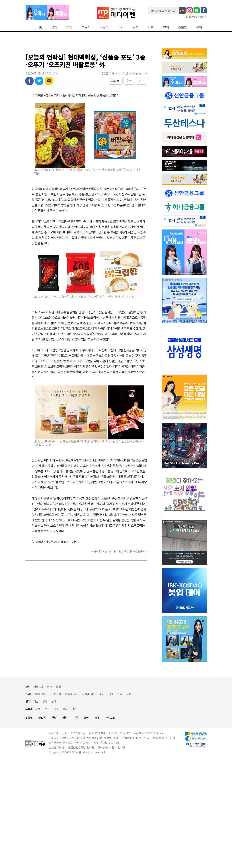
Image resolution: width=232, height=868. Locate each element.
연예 (166, 27)
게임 (120, 801)
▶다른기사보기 (71, 558)
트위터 (39, 97)
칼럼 (120, 27)
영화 (45, 808)
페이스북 (29, 97)
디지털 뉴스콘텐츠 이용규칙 (149, 840)
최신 (36, 808)
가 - (141, 97)
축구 (47, 816)
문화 (199, 27)
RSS (97, 824)
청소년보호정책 (97, 840)
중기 (102, 801)
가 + (129, 97)
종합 (38, 816)
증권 (58, 793)
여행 (74, 816)
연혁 (64, 840)
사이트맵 (110, 824)
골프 (65, 816)
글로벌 (104, 27)
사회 (151, 27)
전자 (111, 801)
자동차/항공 (40, 801)
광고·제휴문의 (78, 840)
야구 (56, 816)
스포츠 (182, 27)
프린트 (115, 97)
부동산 (86, 27)
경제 (54, 27)
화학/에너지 (72, 801)
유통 (129, 801)
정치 (136, 27)
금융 (50, 793)
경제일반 (38, 793)
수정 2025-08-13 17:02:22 (42, 90)
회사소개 (54, 840)
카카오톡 (49, 97)
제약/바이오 (89, 801)
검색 (182, 11)
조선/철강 (56, 801)
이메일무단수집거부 (120, 840)
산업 (69, 27)
